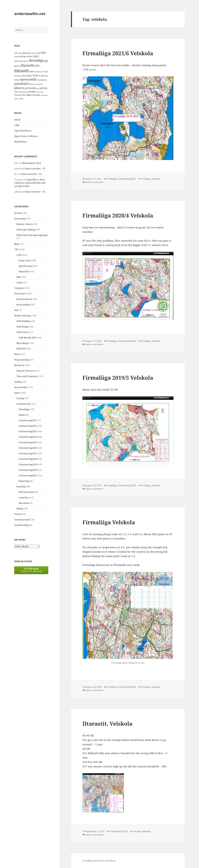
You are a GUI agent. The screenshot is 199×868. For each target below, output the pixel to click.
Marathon (24, 503)
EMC (19, 277)
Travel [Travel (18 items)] (17, 95)
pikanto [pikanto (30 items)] (19, 88)
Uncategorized (22, 520)
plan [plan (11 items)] (38, 88)
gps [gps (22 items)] (46, 61)
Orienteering (23, 404)
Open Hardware (23, 131)
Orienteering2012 (28, 426)
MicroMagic (23, 343)
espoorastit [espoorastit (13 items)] (18, 61)
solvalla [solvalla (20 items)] (32, 92)
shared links (21, 387)
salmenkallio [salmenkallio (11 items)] (23, 92)
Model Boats (21, 142)
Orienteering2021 (28, 475)
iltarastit (137, 831)
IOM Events (22, 332)
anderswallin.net (30, 14)
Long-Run (24, 498)
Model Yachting (22, 316)
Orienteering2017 (28, 453)
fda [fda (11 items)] (27, 61)
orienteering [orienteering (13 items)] (42, 80)
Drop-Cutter (25, 260)
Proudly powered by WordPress (99, 861)
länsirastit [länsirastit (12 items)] (18, 76)
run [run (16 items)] (16, 92)
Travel (18, 514)
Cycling (20, 398)
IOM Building (23, 321)
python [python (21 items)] (44, 88)
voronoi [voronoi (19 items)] (36, 95)
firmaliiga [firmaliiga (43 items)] (36, 60)
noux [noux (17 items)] (17, 80)
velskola (156, 179)
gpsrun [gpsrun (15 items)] (17, 66)
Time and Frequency (27, 376)
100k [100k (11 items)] (19, 53)
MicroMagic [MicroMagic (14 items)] (27, 76)
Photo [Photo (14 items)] (31, 84)
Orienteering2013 (28, 431)
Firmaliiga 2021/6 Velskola (118, 53)
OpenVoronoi (26, 266)
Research (19, 365)
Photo (17, 354)
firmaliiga (146, 179)
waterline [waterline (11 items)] (44, 95)
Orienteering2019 (28, 464)
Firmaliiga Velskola (109, 522)
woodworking (22, 525)
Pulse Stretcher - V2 (35, 169)
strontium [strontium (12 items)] (40, 92)
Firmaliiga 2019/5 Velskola (118, 378)
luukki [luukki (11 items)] (46, 72)
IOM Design (23, 327)
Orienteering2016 (28, 448)
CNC (16, 249)
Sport (17, 393)
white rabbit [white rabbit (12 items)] (19, 99)
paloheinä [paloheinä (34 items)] (21, 84)
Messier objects (25, 224)
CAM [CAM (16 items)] (38, 53)
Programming (22, 360)
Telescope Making (26, 230)
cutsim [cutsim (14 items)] (17, 57)
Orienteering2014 (28, 437)
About (17, 120)
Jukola (22, 415)
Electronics (20, 294)
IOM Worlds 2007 (28, 338)
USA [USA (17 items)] (23, 95)
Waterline (24, 272)
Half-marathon (26, 492)
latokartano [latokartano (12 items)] (39, 72)
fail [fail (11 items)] (24, 61)
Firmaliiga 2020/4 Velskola (118, 215)
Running (21, 487)
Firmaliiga (24, 409)
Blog (16, 244)
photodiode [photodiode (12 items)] (38, 84)
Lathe (19, 283)
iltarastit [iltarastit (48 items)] (27, 65)
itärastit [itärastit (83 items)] (22, 71)
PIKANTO (21, 349)
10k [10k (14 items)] (16, 53)
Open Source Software (26, 136)
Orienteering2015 (28, 442)
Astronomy (20, 219)
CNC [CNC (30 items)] (43, 53)
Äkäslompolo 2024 (31, 163)
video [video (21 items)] (29, 95)
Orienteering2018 (28, 459)
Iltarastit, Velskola (107, 723)
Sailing (18, 382)
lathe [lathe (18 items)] (32, 71)
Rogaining (24, 481)
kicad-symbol (23, 305)
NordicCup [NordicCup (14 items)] (43, 76)
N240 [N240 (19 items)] (35, 76)
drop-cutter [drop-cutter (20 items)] (27, 56)
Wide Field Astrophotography (32, 235)
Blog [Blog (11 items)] (34, 53)
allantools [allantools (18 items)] (27, 53)
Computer (20, 288)
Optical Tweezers (26, 371)
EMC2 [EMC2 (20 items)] (36, 56)
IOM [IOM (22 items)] (37, 66)
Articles (18, 213)
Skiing (20, 509)
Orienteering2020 (28, 470)
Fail (16, 310)
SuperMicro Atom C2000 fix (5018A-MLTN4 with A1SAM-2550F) (30, 183)
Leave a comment (94, 182)
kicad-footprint (24, 299)
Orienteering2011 (28, 420)
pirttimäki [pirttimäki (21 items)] (30, 88)
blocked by (31, 570)
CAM (17, 125)
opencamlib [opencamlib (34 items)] (28, 79)
